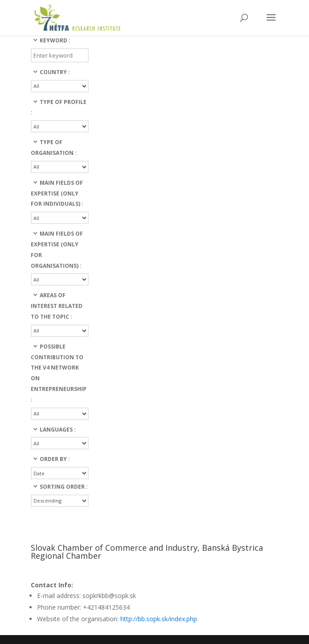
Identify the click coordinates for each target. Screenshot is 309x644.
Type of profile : (59, 107)
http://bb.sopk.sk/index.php (159, 619)
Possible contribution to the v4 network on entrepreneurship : (59, 373)
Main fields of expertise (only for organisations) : (57, 249)
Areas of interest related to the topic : (57, 306)
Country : (55, 72)
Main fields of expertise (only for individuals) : (57, 193)
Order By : (55, 459)
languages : (58, 430)
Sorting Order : (64, 487)
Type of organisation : (54, 147)
